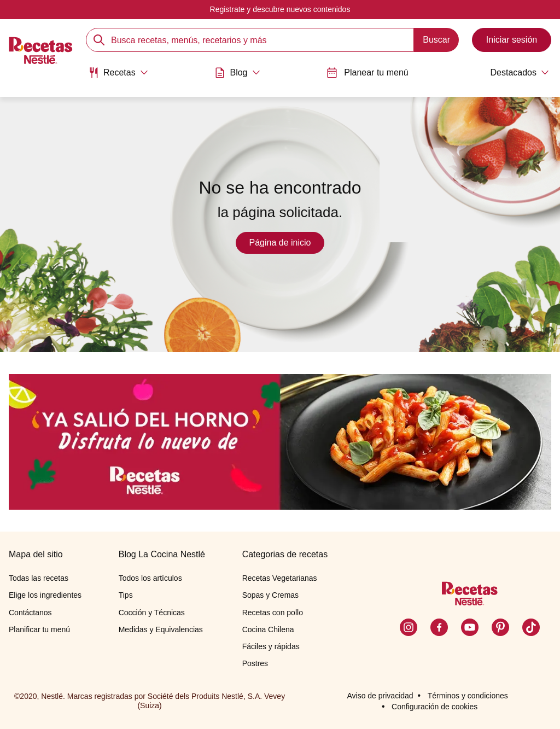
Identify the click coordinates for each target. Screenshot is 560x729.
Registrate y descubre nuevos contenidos (280, 9)
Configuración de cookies (434, 707)
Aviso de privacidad (380, 696)
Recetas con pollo (273, 613)
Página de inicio (280, 243)
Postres (255, 663)
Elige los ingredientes (45, 595)
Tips (126, 595)
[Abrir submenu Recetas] (118, 73)
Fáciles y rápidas (271, 646)
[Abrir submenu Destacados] (512, 73)
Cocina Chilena (268, 629)
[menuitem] (118, 77)
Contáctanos (30, 613)
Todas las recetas (39, 578)
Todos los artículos (150, 578)
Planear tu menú (367, 73)
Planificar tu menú (39, 629)
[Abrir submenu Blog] (237, 73)
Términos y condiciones (468, 696)
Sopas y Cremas (270, 595)
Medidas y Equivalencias (161, 629)
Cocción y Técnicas (152, 613)
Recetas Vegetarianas (280, 578)
